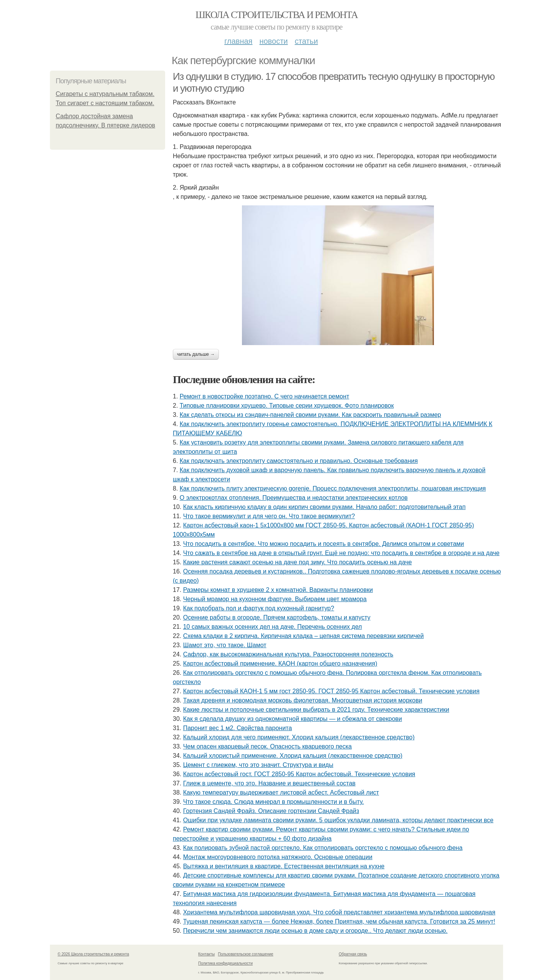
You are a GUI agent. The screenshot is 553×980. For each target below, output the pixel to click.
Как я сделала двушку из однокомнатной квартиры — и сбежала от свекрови (293, 719)
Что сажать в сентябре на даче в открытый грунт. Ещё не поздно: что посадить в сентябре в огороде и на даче (341, 553)
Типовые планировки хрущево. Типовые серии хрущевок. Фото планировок (287, 406)
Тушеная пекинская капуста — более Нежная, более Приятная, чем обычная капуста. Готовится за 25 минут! (339, 921)
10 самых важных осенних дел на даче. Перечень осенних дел (273, 627)
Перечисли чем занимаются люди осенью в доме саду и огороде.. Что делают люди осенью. (315, 931)
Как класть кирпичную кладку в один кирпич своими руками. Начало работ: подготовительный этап (325, 507)
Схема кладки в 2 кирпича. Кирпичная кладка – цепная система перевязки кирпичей (304, 636)
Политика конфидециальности (225, 963)
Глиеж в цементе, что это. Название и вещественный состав (269, 783)
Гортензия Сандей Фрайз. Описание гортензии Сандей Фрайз (271, 811)
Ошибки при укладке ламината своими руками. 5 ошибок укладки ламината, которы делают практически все (338, 820)
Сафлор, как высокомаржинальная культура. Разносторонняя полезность (288, 654)
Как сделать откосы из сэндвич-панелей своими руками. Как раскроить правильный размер (310, 415)
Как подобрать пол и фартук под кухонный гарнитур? (259, 608)
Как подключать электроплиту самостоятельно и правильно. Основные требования (299, 461)
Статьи (306, 41)
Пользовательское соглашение (246, 954)
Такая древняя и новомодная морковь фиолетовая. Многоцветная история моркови (303, 700)
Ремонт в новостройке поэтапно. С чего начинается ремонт (265, 396)
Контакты (206, 954)
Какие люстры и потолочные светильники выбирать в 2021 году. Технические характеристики (316, 710)
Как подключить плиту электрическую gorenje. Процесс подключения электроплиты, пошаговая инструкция (333, 488)
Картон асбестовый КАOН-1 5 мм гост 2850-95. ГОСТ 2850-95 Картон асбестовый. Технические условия (331, 691)
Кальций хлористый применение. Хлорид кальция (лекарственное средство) (293, 756)
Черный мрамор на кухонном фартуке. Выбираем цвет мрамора (275, 599)
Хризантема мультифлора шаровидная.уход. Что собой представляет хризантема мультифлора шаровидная (339, 912)
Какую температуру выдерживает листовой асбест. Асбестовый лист (281, 792)
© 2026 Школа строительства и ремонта (93, 954)
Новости (273, 41)
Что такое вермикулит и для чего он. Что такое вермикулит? (269, 516)
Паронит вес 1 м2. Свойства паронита (238, 728)
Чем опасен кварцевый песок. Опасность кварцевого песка (267, 746)
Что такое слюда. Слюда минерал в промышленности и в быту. (274, 802)
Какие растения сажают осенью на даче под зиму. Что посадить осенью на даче (298, 562)
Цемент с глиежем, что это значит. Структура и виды (258, 765)
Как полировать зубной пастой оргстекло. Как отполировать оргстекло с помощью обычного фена (323, 848)
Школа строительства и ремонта (276, 15)
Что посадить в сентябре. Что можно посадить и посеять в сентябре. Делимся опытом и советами (324, 544)
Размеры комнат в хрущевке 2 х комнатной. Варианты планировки (278, 590)
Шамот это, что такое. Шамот (225, 645)
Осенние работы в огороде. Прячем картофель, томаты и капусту (277, 617)
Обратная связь (353, 954)
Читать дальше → (196, 354)
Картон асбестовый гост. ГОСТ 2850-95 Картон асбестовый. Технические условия (299, 774)
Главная (238, 41)
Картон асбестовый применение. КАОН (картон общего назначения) (280, 664)
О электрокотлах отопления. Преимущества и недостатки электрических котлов (294, 498)
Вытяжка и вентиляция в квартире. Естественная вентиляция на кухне (284, 866)
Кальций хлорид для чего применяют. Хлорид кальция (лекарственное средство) (299, 737)
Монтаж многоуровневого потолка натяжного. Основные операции (278, 857)
